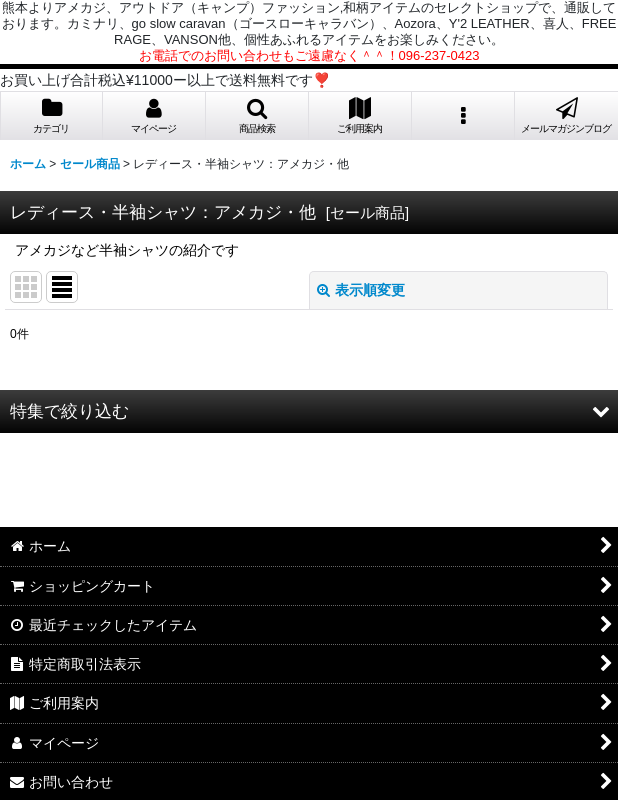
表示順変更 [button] (361, 290)
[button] (257, 116)
